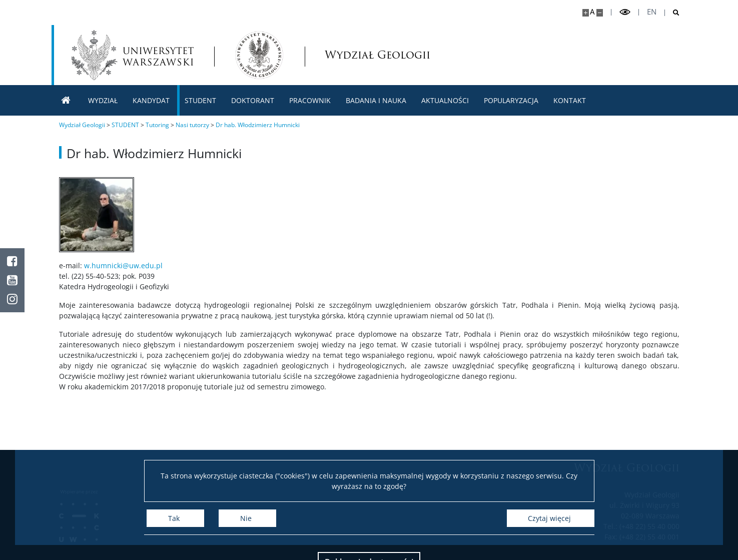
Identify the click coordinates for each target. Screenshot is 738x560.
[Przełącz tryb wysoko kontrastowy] (625, 12)
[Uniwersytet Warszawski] (133, 55)
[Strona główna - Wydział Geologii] (259, 55)
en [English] (652, 12)
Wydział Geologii (356, 55)
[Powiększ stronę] (586, 13)
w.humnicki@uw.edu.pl (123, 265)
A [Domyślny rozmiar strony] (592, 12)
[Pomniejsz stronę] (600, 13)
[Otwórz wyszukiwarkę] (672, 13)
